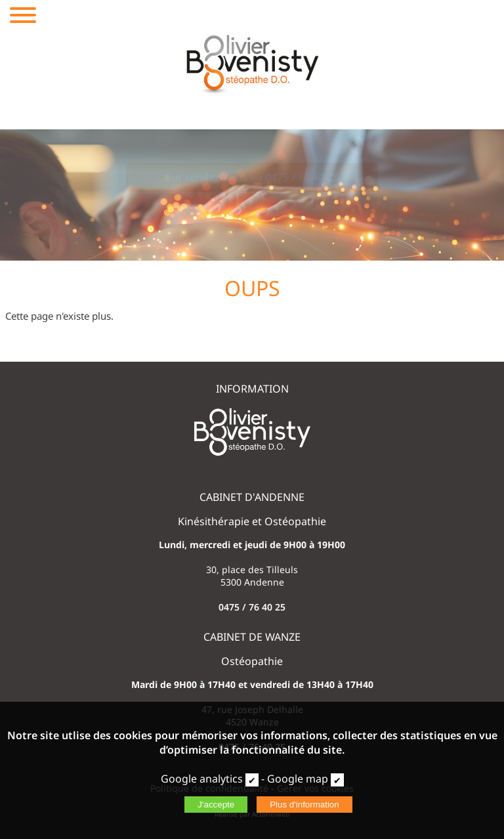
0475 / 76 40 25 (252, 607)
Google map (298, 779)
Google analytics (202, 779)
